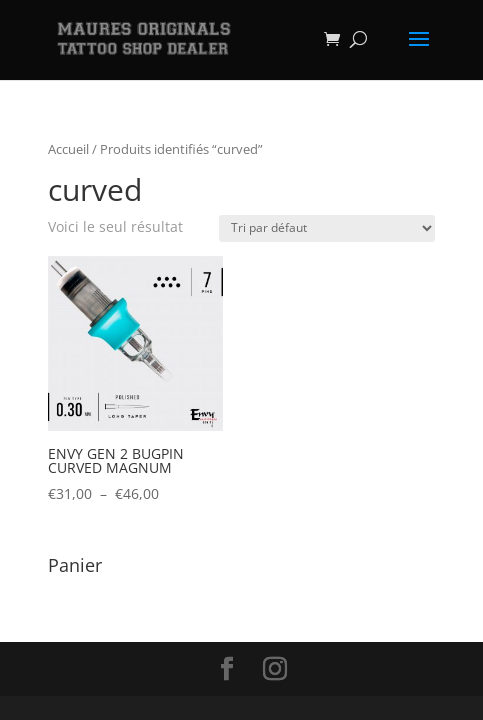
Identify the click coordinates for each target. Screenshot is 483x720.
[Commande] (327, 228)
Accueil (68, 149)
